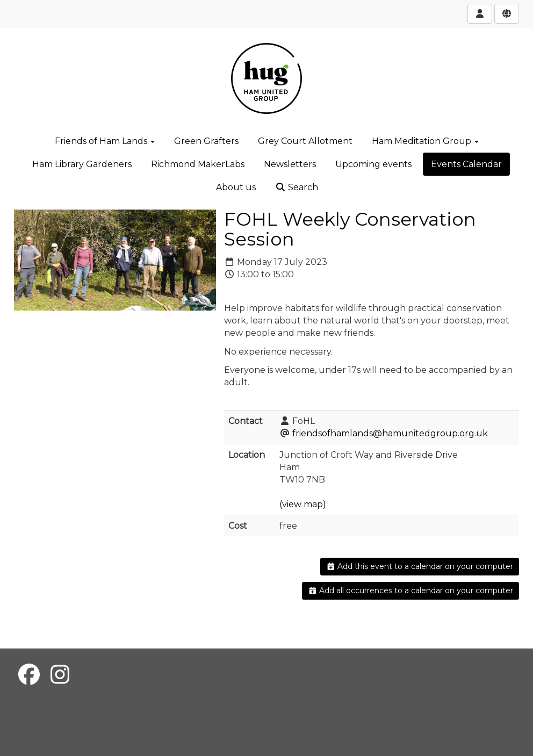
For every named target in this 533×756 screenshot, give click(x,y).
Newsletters (290, 164)
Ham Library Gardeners (82, 164)
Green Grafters (206, 141)
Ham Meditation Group (425, 141)
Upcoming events (373, 164)
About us (236, 187)
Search (297, 187)
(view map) (303, 504)
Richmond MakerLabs (198, 164)
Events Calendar (466, 164)
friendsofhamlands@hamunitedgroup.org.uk (390, 433)
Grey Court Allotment (305, 141)
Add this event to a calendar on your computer (420, 566)
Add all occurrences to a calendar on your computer (411, 591)
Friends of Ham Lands (105, 141)
